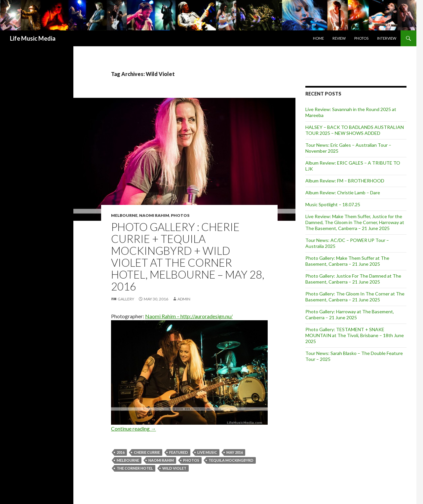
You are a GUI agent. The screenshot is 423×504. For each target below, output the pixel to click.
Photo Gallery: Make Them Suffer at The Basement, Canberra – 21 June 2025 (347, 261)
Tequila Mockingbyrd (231, 460)
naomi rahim (161, 460)
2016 (121, 452)
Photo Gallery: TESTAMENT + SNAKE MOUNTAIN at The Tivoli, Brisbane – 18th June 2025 (355, 335)
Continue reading (134, 428)
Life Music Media (33, 38)
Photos (361, 38)
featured (179, 452)
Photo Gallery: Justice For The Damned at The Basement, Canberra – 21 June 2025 (353, 279)
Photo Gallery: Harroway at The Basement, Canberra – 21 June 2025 (350, 314)
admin (184, 299)
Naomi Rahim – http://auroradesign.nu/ (189, 316)
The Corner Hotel (135, 468)
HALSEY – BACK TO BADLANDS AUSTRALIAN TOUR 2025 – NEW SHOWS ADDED (355, 130)
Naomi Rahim (154, 215)
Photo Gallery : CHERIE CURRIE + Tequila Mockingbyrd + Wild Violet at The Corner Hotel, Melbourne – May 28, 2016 (188, 256)
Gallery (126, 299)
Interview (387, 38)
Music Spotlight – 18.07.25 (333, 204)
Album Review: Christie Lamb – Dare (343, 193)
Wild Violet (174, 468)
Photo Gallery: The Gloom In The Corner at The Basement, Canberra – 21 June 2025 (355, 297)
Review (339, 38)
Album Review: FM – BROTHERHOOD (345, 181)
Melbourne (124, 215)
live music (207, 452)
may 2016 (235, 452)
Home (318, 38)
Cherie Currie (147, 452)
